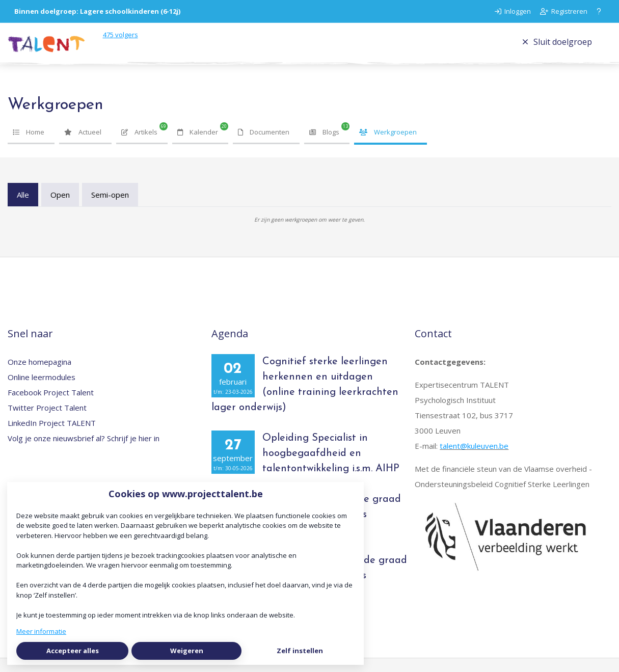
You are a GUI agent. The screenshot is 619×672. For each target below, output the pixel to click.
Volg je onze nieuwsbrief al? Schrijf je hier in (84, 452)
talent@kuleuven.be (474, 460)
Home (29, 146)
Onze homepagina (39, 375)
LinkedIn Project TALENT (52, 437)
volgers (145, 41)
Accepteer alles (73, 651)
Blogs (324, 146)
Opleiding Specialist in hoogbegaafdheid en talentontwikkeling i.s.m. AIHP (331, 467)
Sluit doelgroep (557, 48)
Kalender (198, 146)
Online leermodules (42, 391)
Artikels (139, 146)
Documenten (264, 146)
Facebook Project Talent (51, 406)
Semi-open (110, 208)
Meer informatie (41, 631)
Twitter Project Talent (47, 421)
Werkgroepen (388, 146)
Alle (23, 208)
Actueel (83, 146)
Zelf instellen (300, 651)
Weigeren (187, 651)
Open (60, 208)
